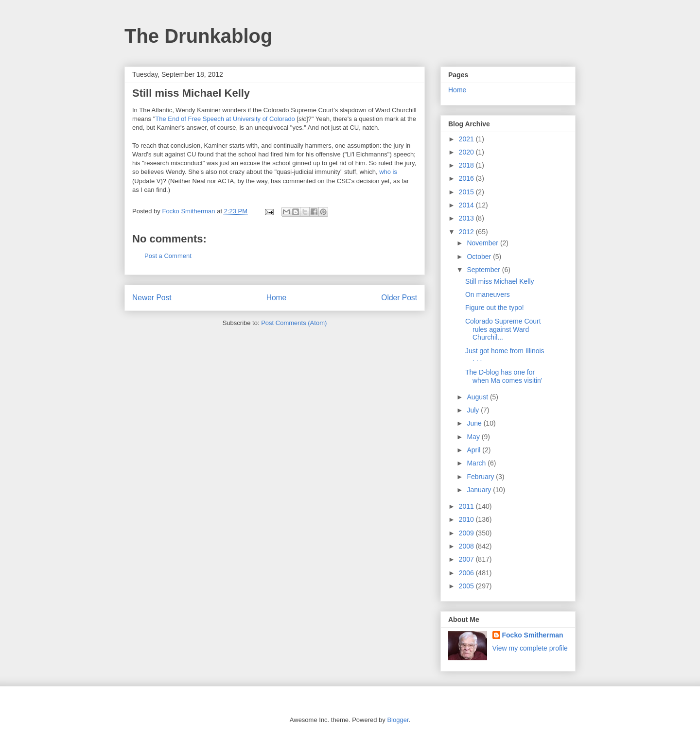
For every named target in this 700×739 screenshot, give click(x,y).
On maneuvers (488, 294)
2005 (467, 586)
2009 (467, 533)
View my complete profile (530, 648)
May (474, 437)
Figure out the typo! (495, 308)
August (478, 397)
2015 (467, 192)
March (477, 463)
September (484, 270)
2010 (467, 519)
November (483, 243)
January (480, 490)
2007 (467, 559)
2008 (467, 546)
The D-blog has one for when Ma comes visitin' (504, 376)
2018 (467, 165)
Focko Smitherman (533, 635)
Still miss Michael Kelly (500, 281)
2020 (467, 152)
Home (277, 298)
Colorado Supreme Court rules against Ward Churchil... (503, 329)
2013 (467, 218)
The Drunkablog (198, 36)
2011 (467, 506)
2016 (467, 178)
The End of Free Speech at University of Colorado (225, 119)
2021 (467, 139)
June (475, 423)
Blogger (398, 720)
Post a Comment (168, 256)
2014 (467, 205)
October (480, 257)
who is (388, 172)
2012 (467, 232)
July (474, 410)
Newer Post (152, 298)
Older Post (399, 298)
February (481, 477)
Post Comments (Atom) (294, 323)
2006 (467, 573)
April (474, 450)
